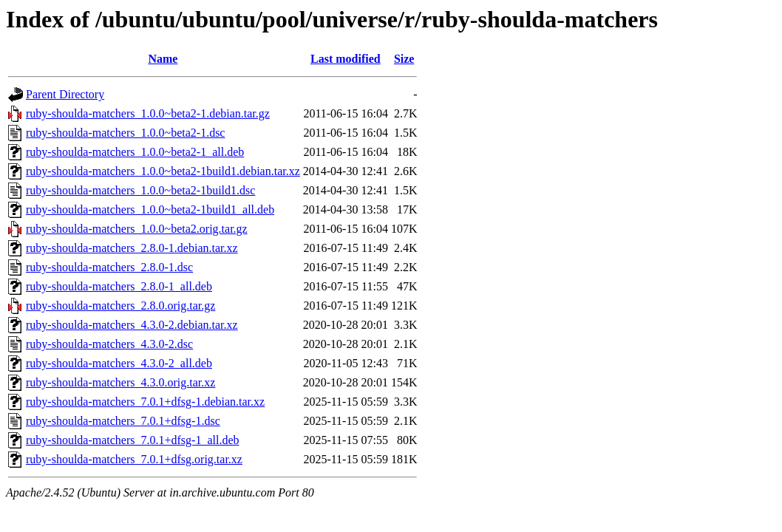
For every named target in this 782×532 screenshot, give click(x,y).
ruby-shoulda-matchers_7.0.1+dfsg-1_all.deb (133, 440)
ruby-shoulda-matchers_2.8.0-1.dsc (109, 267)
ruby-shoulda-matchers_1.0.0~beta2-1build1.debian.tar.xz (163, 171)
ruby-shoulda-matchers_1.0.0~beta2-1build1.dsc (140, 190)
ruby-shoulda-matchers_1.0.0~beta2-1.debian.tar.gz (148, 113)
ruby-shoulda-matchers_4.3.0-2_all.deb (119, 363)
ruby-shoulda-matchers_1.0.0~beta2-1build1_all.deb (150, 209)
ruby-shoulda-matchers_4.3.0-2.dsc (109, 344)
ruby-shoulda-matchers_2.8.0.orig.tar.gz (120, 306)
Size (404, 59)
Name (163, 59)
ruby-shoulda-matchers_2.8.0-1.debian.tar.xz (132, 248)
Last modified (346, 59)
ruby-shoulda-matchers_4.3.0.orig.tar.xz (120, 382)
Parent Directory (65, 94)
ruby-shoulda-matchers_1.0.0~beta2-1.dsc (125, 133)
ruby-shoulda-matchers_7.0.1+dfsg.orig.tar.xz (134, 459)
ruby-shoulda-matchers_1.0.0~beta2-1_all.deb (135, 152)
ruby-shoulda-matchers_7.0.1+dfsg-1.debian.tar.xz (145, 402)
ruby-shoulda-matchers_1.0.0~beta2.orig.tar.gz (137, 229)
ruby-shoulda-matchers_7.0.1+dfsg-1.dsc (123, 421)
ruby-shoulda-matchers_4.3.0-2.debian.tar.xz (132, 325)
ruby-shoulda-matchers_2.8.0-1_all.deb (119, 286)
